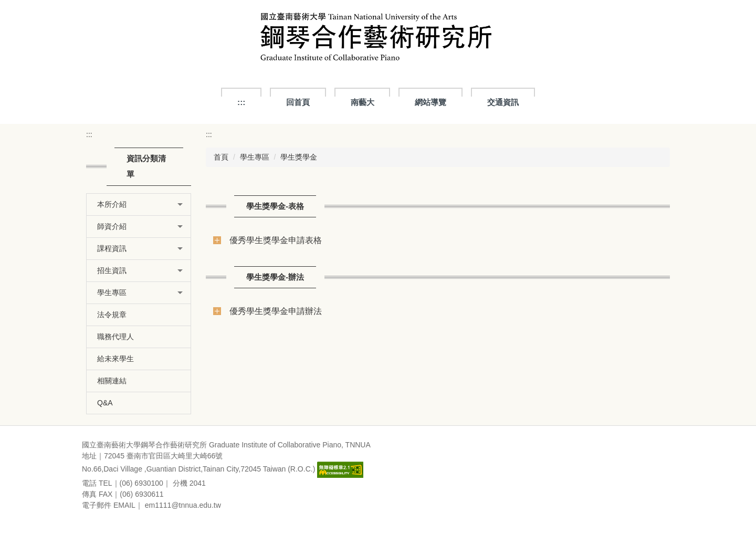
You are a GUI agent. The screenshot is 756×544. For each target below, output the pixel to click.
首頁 (221, 157)
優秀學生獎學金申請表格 (276, 240)
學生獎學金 (299, 157)
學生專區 (255, 157)
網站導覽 (430, 102)
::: (241, 102)
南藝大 (363, 102)
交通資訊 (503, 102)
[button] (139, 205)
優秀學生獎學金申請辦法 (276, 311)
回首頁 (298, 102)
